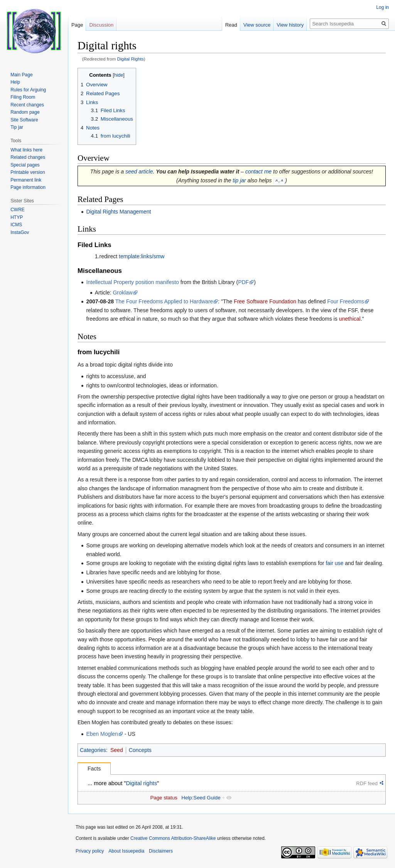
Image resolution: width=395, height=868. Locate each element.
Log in (382, 7)
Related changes (28, 157)
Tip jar (17, 127)
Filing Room (23, 97)
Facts (94, 769)
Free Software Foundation (265, 301)
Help (15, 82)
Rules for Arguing (28, 90)
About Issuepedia (126, 851)
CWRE (18, 210)
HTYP (17, 217)
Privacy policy (90, 851)
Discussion (101, 25)
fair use (334, 563)
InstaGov (20, 232)
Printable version (28, 172)
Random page (25, 112)
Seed (117, 750)
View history (290, 25)
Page (77, 25)
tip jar (239, 180)
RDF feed (367, 783)
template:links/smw (142, 256)
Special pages (25, 165)
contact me (258, 172)
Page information (28, 187)
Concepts (140, 750)
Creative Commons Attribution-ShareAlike (173, 838)
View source (257, 25)
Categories (93, 750)
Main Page (21, 75)
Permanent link (26, 180)
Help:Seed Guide (201, 798)
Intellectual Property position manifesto (132, 282)
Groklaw (122, 292)
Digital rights (142, 783)
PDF (243, 282)
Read (231, 25)
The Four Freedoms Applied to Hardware (164, 301)
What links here (26, 150)
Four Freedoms (346, 301)
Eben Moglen (102, 733)
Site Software (24, 120)
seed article (139, 172)
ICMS (16, 225)
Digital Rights (131, 59)
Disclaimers (161, 851)
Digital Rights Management (118, 211)
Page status (164, 798)
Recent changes (27, 105)
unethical (350, 319)
